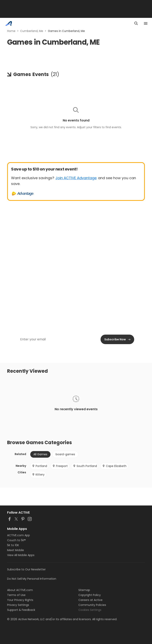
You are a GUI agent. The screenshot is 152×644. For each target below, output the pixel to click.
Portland (39, 466)
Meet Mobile (16, 550)
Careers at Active (90, 600)
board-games (65, 454)
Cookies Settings (90, 610)
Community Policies (92, 605)
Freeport (60, 466)
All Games (40, 454)
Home (11, 31)
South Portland (85, 466)
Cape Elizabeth (114, 466)
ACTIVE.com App (19, 535)
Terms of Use (16, 595)
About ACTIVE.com (20, 590)
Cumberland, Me (32, 31)
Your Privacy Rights (20, 600)
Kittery (38, 475)
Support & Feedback (21, 610)
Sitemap (84, 590)
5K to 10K (13, 545)
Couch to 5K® (16, 540)
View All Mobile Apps (21, 555)
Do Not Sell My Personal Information (32, 579)
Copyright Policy (90, 595)
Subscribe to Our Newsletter (26, 569)
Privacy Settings (18, 605)
